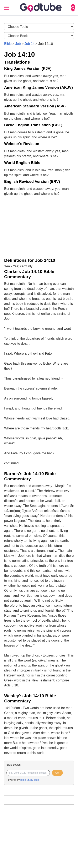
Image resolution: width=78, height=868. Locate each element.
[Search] (73, 8)
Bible (8, 44)
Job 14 (30, 44)
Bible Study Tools (30, 780)
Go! (57, 773)
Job (18, 44)
